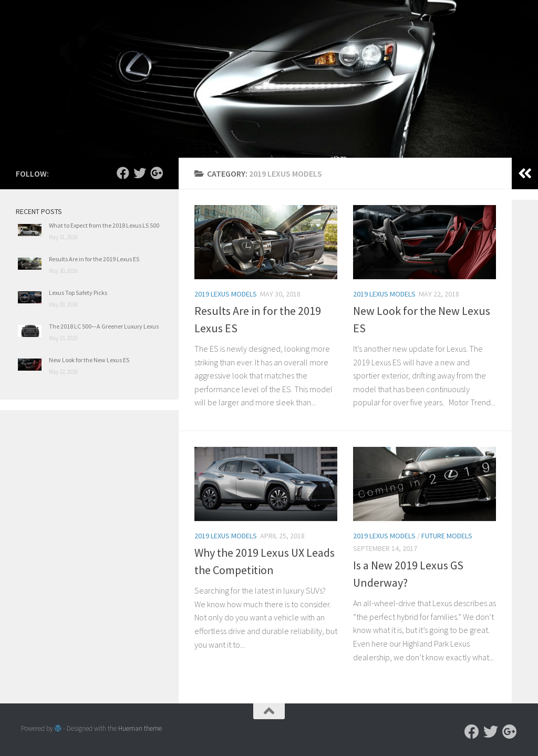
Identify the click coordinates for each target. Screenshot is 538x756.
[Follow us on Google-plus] (157, 173)
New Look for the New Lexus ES (89, 360)
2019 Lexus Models (226, 294)
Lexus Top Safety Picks (78, 293)
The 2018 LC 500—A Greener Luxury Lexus (104, 326)
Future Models (447, 536)
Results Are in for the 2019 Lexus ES (94, 259)
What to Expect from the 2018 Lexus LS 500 (104, 225)
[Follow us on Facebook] (123, 173)
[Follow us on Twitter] (140, 173)
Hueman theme (140, 728)
